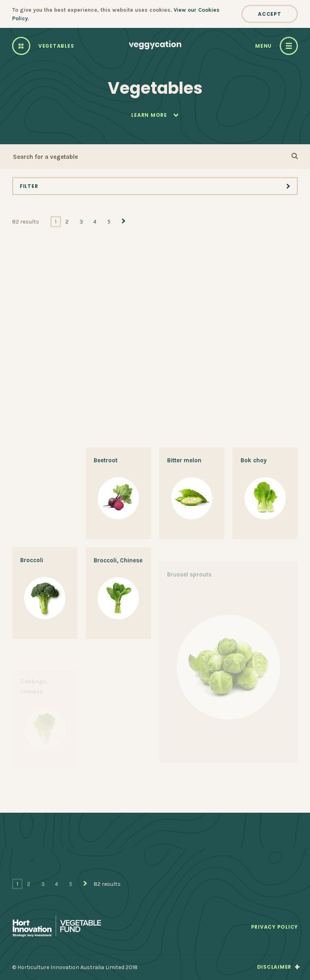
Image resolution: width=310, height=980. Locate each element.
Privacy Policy (274, 927)
